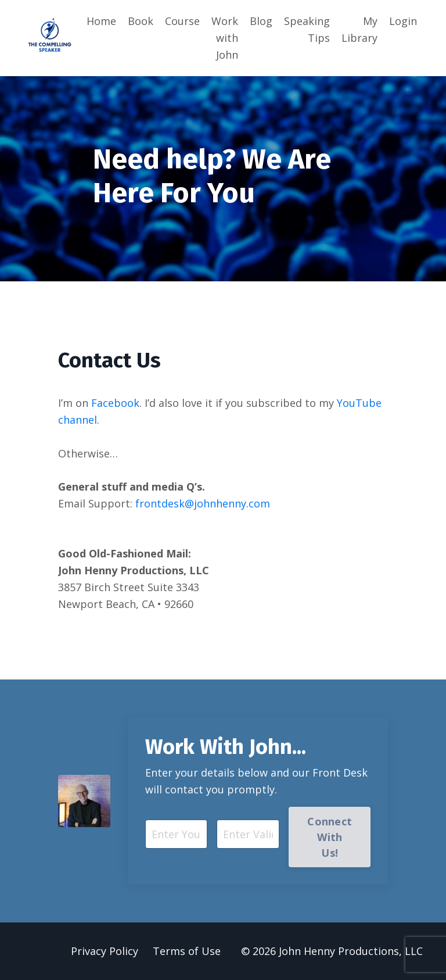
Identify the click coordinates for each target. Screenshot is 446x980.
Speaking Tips (307, 29)
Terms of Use (187, 951)
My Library (359, 29)
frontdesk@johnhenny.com (203, 503)
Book (141, 21)
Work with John (225, 38)
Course (182, 21)
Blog (261, 21)
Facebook (115, 403)
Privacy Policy (105, 951)
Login (403, 21)
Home (101, 21)
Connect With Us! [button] (330, 837)
